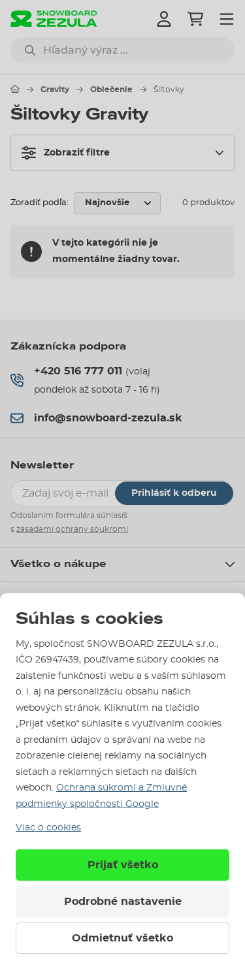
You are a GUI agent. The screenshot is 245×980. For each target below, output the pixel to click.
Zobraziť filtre (66, 153)
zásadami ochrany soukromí (72, 529)
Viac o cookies (48, 828)
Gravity (55, 90)
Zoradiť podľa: (40, 203)
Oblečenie (111, 90)
